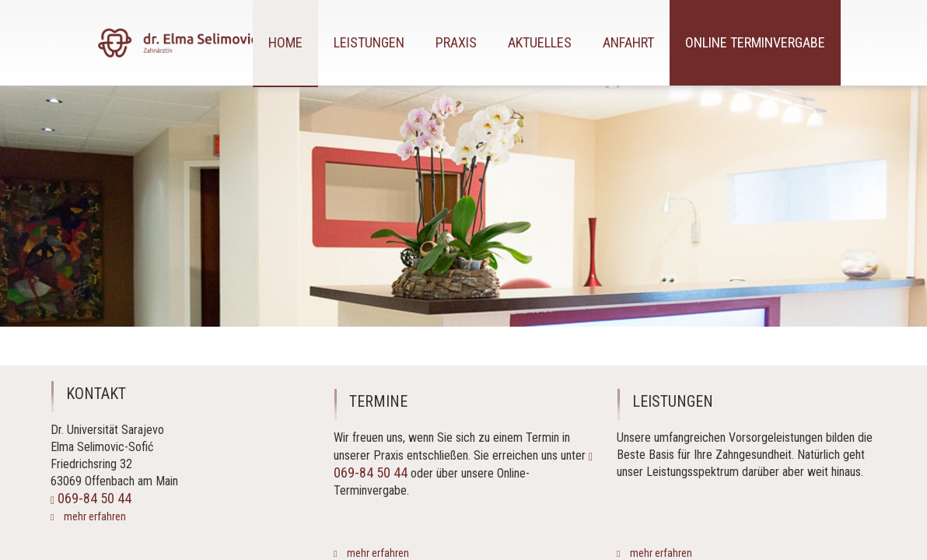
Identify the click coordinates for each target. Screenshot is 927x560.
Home (285, 42)
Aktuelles (540, 42)
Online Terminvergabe (755, 42)
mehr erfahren (94, 516)
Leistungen (369, 42)
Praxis (456, 42)
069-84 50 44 (91, 498)
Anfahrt (628, 42)
